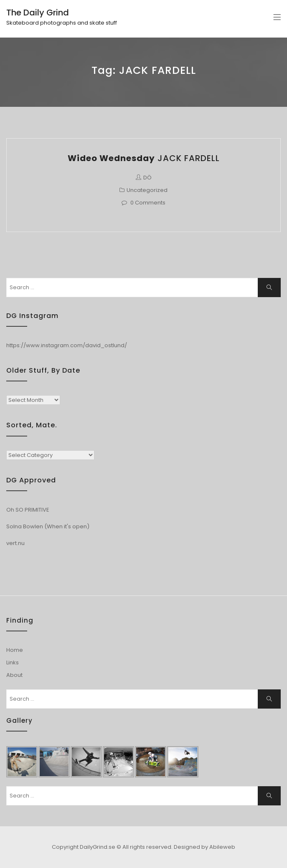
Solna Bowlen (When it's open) (48, 526)
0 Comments (148, 203)
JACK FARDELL (144, 158)
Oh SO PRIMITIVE (28, 510)
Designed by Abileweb (204, 847)
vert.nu (15, 543)
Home (15, 650)
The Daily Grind (38, 13)
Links (13, 662)
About (14, 675)
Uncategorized (147, 190)
